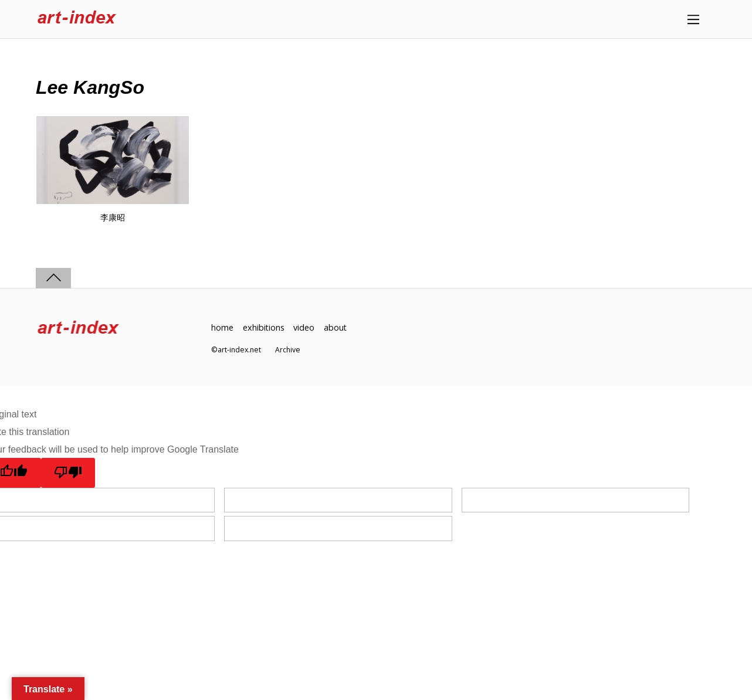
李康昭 (113, 218)
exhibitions (264, 327)
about (336, 327)
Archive (288, 350)
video (304, 327)
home (222, 327)
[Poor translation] (68, 473)
